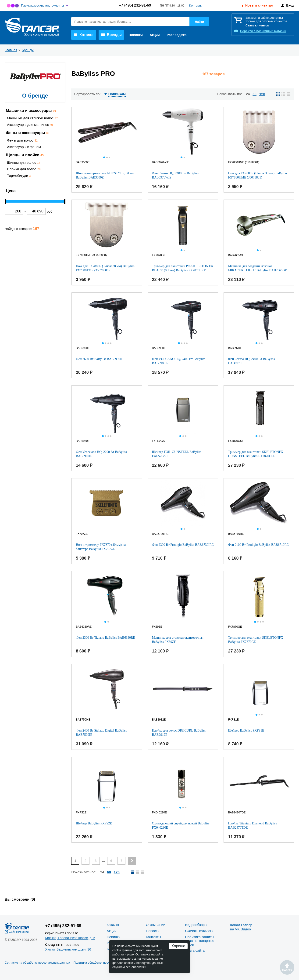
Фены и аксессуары (28, 133)
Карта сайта (195, 950)
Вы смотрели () (20, 899)
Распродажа (177, 35)
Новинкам (117, 94)
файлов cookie (123, 963)
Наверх (287, 967)
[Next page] (132, 861)
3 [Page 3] (96, 861)
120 (262, 94)
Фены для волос (22, 140)
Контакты (196, 5)
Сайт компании (19, 932)
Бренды (112, 35)
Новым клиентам (259, 5)
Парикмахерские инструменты (42, 5)
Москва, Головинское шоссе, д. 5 (70, 938)
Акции (155, 35)
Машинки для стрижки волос (32, 118)
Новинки (136, 35)
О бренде (35, 96)
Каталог (84, 35)
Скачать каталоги (199, 931)
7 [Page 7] (121, 861)
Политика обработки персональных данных (104, 963)
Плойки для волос (24, 169)
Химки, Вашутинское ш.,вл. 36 (68, 949)
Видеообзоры (196, 925)
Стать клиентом (258, 25)
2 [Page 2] (85, 861)
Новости (153, 931)
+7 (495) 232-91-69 (135, 5)
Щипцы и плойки (25, 155)
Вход (290, 5)
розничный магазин (263, 31)
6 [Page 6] (111, 861)
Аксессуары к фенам (25, 147)
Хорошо (178, 946)
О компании (156, 925)
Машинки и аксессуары (31, 111)
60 (255, 94)
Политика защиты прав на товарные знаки (200, 941)
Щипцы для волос (24, 162)
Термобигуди (19, 176)
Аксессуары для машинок (30, 125)
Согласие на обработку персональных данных (37, 963)
